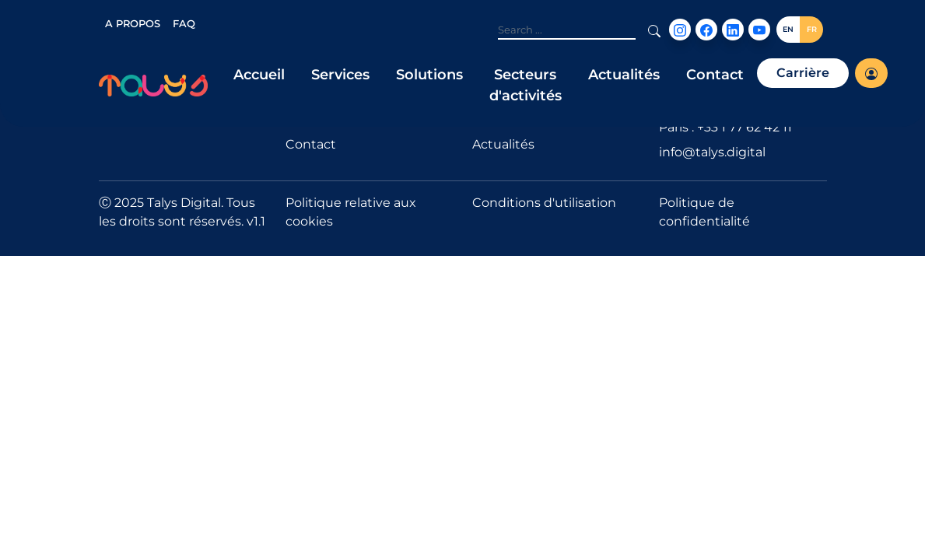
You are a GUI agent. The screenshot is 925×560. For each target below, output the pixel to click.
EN (788, 29)
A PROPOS (133, 23)
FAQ (184, 23)
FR (812, 29)
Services (340, 75)
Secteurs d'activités (526, 85)
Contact (715, 75)
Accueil (259, 75)
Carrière (803, 73)
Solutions (429, 75)
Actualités (624, 75)
